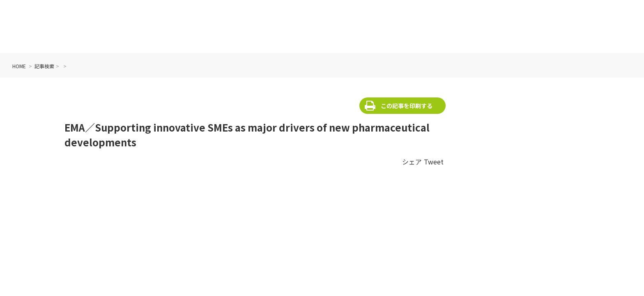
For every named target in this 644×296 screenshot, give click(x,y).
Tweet (434, 162)
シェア (412, 162)
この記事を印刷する (407, 106)
